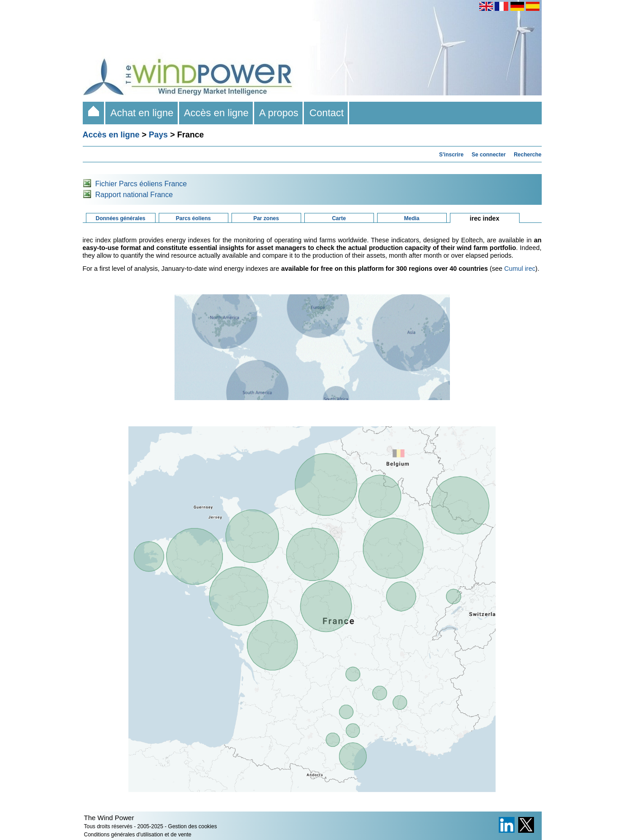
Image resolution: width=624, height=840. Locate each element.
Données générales (120, 218)
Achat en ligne (142, 113)
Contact (326, 113)
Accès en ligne (217, 113)
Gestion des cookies (193, 826)
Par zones (266, 218)
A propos (279, 113)
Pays (158, 135)
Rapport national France (134, 195)
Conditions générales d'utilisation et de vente (138, 835)
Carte (339, 218)
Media (411, 218)
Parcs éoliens (193, 218)
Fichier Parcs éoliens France (141, 184)
